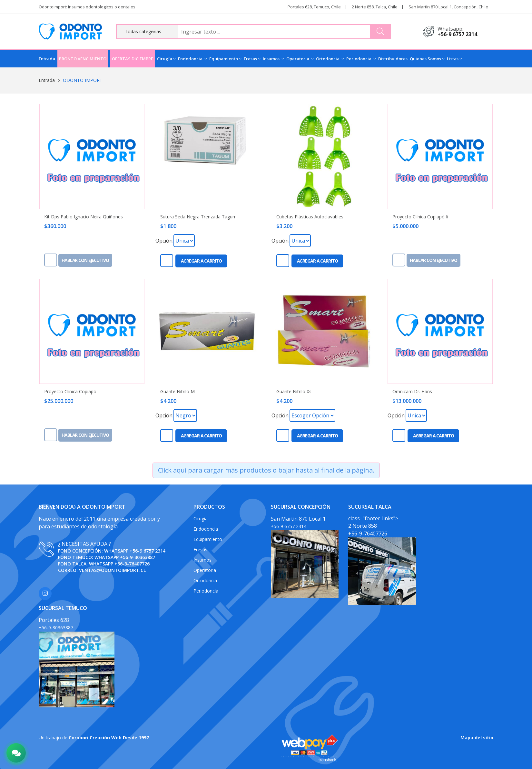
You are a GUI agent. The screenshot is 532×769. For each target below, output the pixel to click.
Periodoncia (361, 59)
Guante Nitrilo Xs (294, 392)
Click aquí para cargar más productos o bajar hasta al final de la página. (266, 470)
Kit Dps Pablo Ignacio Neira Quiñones (84, 217)
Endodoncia (192, 59)
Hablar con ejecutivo (85, 260)
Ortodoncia (330, 59)
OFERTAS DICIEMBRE (133, 59)
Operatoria (300, 59)
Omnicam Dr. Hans (412, 392)
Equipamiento (225, 59)
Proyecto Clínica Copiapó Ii (420, 217)
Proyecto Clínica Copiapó (70, 392)
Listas (454, 59)
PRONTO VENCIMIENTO (83, 59)
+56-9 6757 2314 (457, 34)
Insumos (273, 59)
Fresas (252, 59)
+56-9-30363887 (138, 557)
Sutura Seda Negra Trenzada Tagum (198, 217)
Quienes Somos (427, 59)
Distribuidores (393, 59)
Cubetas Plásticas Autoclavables (310, 217)
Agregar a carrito (201, 261)
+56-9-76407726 (132, 564)
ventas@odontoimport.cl (112, 570)
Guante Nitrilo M (177, 392)
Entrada (47, 59)
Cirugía (166, 59)
